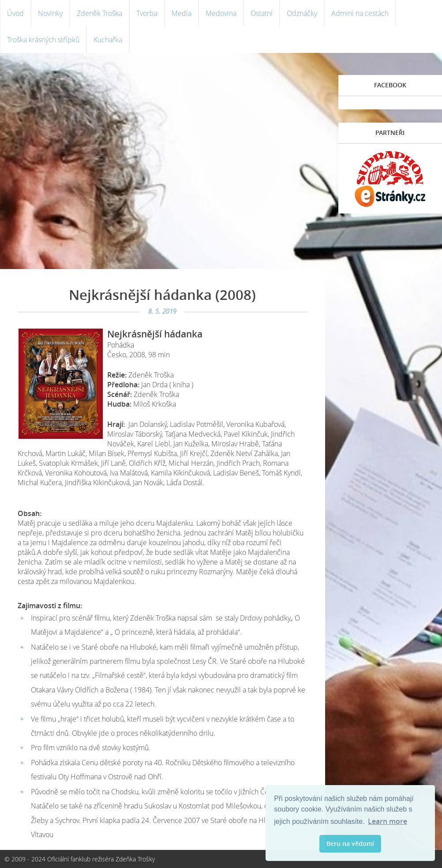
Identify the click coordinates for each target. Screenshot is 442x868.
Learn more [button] (388, 821)
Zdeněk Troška (99, 13)
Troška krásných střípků (43, 40)
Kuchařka (108, 40)
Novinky (50, 13)
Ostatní (262, 13)
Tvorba (147, 13)
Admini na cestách (360, 13)
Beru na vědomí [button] (350, 844)
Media (182, 13)
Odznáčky (302, 13)
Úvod (15, 13)
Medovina (221, 13)
